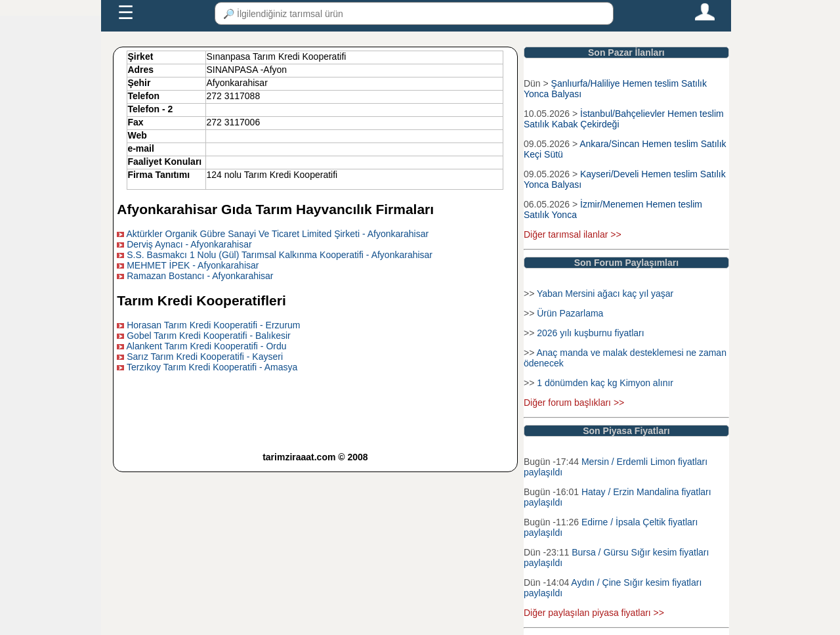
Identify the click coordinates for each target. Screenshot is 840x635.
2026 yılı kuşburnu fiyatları (590, 333)
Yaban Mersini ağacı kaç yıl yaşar (605, 294)
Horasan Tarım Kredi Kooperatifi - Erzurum (213, 325)
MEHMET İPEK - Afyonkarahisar (193, 265)
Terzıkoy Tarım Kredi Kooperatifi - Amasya (212, 367)
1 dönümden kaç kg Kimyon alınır (605, 383)
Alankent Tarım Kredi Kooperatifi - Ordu (206, 346)
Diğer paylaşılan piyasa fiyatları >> (594, 613)
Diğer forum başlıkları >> (574, 403)
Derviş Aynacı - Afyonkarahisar (189, 244)
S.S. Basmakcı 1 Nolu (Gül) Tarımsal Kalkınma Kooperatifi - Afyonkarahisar (280, 255)
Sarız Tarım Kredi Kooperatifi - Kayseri (205, 357)
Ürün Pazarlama (570, 313)
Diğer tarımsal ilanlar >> (573, 234)
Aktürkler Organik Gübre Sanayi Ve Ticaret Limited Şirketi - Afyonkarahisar (277, 234)
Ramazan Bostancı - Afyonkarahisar (200, 276)
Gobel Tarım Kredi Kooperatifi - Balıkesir (209, 336)
